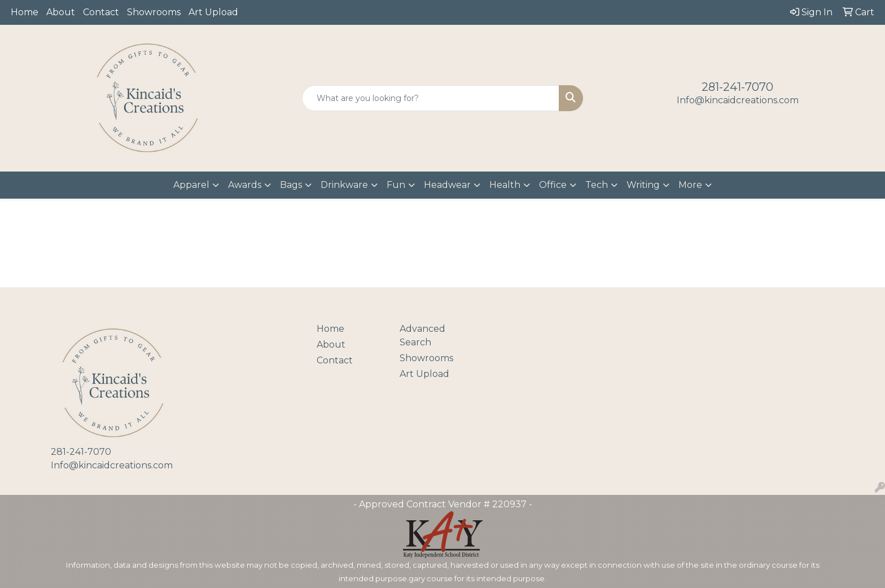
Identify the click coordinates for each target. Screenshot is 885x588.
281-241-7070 (737, 87)
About (61, 12)
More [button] (690, 185)
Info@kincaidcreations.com (738, 100)
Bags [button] (291, 185)
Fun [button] (396, 185)
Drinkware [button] (344, 185)
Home (25, 12)
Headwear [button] (447, 185)
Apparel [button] (191, 185)
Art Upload (213, 12)
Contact (101, 12)
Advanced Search (422, 335)
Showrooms (154, 12)
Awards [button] (245, 185)
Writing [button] (643, 185)
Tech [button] (597, 185)
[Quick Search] (431, 98)
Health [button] (505, 185)
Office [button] (553, 185)
